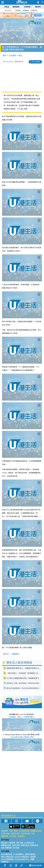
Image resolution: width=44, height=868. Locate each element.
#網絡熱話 (5, 862)
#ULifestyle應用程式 (22, 857)
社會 (33, 833)
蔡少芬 (6, 654)
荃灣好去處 (15, 833)
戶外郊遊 (13, 836)
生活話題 (12, 56)
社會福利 (21, 836)
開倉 (16, 831)
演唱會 (7, 7)
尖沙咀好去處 (24, 831)
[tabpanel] (22, 15)
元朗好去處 (5, 833)
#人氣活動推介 (18, 854)
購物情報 (38, 7)
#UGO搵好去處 (7, 854)
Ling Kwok (9, 62)
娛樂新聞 (26, 10)
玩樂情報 (27, 7)
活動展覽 (5, 831)
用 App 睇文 (36, 62)
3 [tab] (24, 18)
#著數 (32, 859)
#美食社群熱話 (30, 854)
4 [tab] (26, 18)
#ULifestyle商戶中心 (22, 859)
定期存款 (34, 10)
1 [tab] (19, 18)
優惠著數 (16, 7)
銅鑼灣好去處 (36, 831)
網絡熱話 (16, 654)
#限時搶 (33, 857)
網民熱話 (4, 843)
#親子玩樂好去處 (7, 857)
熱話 (20, 56)
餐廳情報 (5, 836)
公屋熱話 (18, 10)
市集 (11, 831)
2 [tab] (22, 18)
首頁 (4, 56)
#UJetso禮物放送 (7, 859)
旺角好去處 (26, 833)
